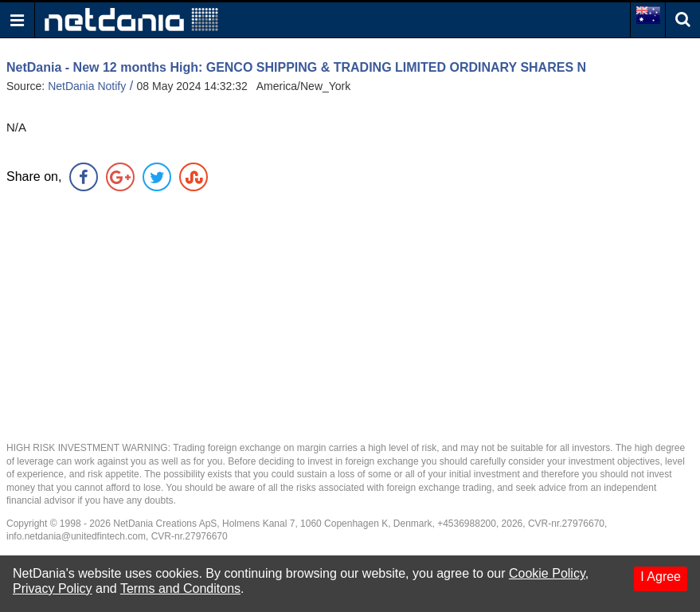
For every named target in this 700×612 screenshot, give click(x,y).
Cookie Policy (547, 573)
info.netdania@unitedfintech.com (76, 536)
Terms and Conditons (180, 588)
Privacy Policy (53, 588)
